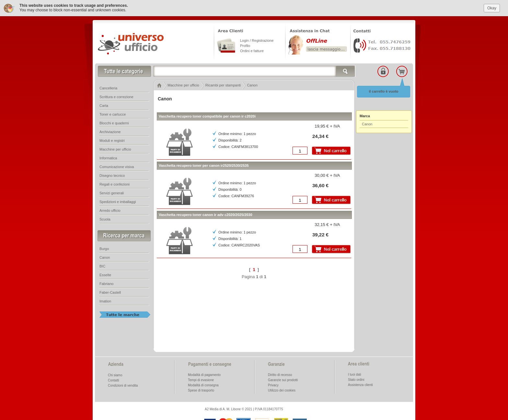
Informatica (108, 157)
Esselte (105, 274)
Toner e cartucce (113, 114)
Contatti (113, 380)
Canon (367, 123)
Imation (105, 301)
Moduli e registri (112, 140)
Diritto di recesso (280, 374)
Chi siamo (115, 375)
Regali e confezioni (115, 184)
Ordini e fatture (252, 50)
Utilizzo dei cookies (282, 390)
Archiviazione (110, 131)
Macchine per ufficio (115, 149)
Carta (104, 105)
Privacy (273, 385)
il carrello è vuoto (383, 91)
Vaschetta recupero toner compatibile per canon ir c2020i (207, 116)
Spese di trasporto (201, 390)
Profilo (245, 45)
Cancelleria (108, 87)
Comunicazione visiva (117, 166)
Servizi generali (112, 192)
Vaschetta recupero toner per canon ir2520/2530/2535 (204, 165)
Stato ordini (356, 379)
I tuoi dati (355, 374)
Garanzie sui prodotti (283, 379)
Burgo (104, 248)
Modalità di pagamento (204, 374)
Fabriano (106, 283)
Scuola (105, 219)
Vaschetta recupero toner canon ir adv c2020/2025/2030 (206, 214)
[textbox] (254, 71)
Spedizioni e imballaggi (118, 201)
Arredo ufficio (110, 210)
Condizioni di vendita (123, 385)
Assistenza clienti (360, 384)
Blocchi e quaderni (114, 122)
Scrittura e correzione (116, 96)
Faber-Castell (110, 292)
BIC (102, 266)
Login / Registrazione (257, 40)
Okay (492, 7)
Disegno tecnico (112, 175)
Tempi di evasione (201, 379)
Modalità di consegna (203, 385)
